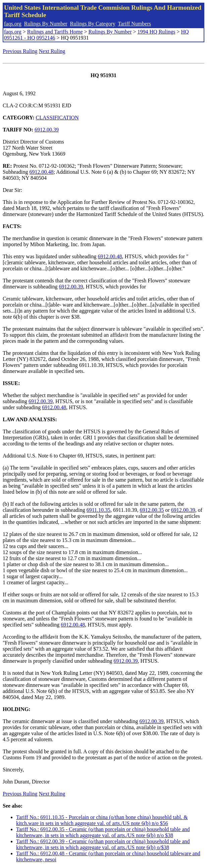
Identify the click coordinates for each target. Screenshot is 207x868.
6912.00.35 (152, 510)
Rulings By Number (46, 24)
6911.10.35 (98, 510)
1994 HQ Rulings (157, 32)
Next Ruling (52, 51)
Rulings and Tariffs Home (55, 32)
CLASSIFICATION (57, 118)
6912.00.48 (42, 172)
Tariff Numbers (134, 24)
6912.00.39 (47, 130)
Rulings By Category (93, 24)
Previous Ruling (20, 51)
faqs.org (13, 24)
